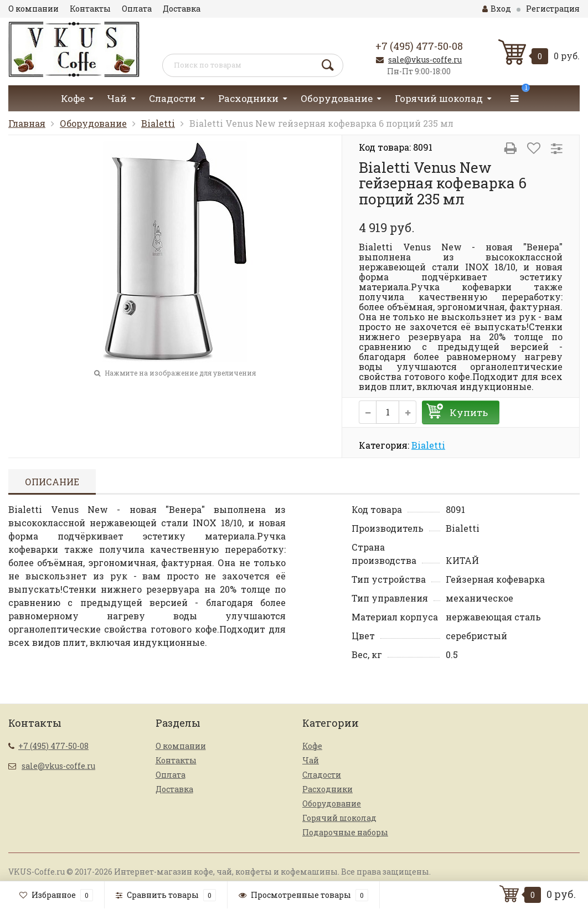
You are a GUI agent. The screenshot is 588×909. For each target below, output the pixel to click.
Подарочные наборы (345, 832)
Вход (497, 9)
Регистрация (553, 9)
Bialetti (158, 123)
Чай (117, 98)
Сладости (172, 98)
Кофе (73, 98)
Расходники (248, 98)
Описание (52, 482)
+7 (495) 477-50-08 (419, 46)
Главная (27, 123)
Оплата (137, 9)
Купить (469, 412)
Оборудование (337, 98)
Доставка (182, 9)
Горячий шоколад (439, 98)
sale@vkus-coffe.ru (425, 60)
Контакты (90, 9)
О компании (33, 9)
